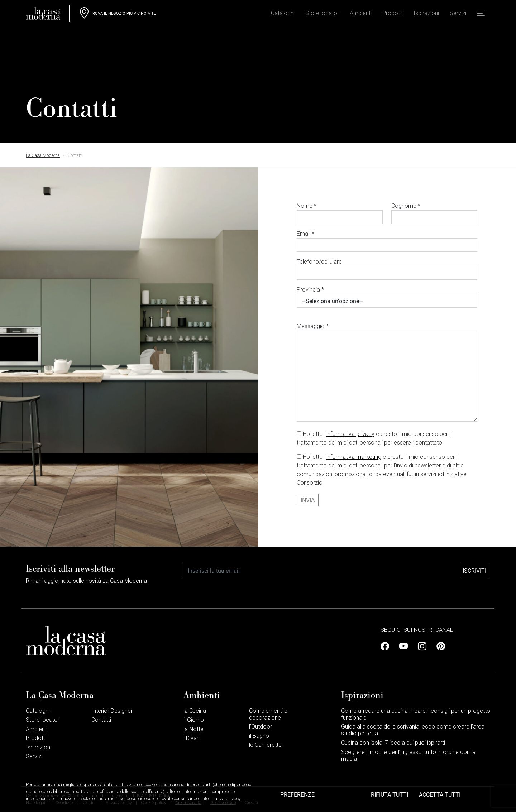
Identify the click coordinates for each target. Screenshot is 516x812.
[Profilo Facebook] (387, 647)
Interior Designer (112, 711)
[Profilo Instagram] (422, 647)
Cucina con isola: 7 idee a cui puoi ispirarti (393, 743)
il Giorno (194, 720)
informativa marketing (354, 457)
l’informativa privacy (220, 805)
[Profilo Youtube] (403, 647)
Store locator (322, 15)
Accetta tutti (440, 801)
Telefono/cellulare (387, 269)
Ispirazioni (426, 15)
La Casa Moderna (43, 155)
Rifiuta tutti (390, 801)
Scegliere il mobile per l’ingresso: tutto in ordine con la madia (408, 755)
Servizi (458, 15)
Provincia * (387, 297)
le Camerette (265, 745)
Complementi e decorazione (268, 714)
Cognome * (434, 213)
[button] (481, 15)
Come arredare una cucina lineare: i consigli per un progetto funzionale (416, 714)
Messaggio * (387, 372)
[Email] (321, 571)
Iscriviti (474, 570)
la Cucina (195, 711)
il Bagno (259, 736)
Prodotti (393, 15)
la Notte (193, 729)
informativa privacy (350, 434)
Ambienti (361, 15)
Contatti (101, 720)
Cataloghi (283, 15)
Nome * (340, 213)
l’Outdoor (261, 727)
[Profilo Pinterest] (439, 647)
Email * (387, 241)
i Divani (192, 738)
